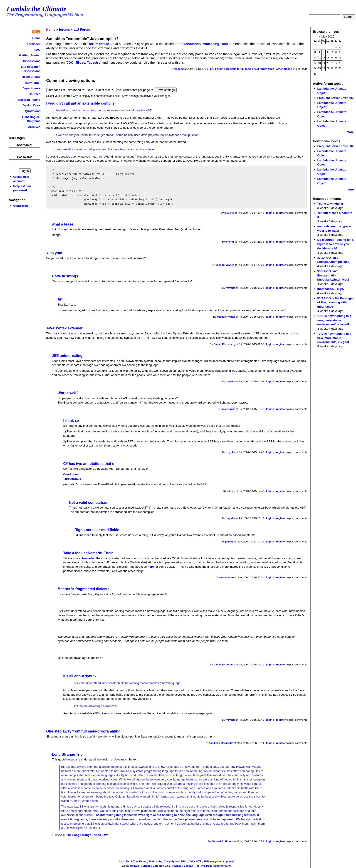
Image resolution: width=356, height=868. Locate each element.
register (281, 213)
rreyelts (229, 213)
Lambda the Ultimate (37, 9)
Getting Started (30, 55)
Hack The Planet (136, 861)
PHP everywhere (214, 861)
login (269, 213)
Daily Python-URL (175, 861)
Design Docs (32, 105)
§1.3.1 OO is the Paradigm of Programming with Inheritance (335, 302)
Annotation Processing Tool (205, 44)
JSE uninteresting (67, 356)
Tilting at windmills (330, 204)
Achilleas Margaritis (221, 743)
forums (65, 30)
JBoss (80, 63)
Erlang (146, 866)
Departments (31, 88)
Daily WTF (195, 861)
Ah (60, 299)
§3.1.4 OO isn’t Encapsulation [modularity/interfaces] (333, 275)
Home (36, 38)
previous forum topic (239, 69)
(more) (230, 861)
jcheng (179, 69)
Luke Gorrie (228, 409)
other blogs (283, 69)
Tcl (197, 866)
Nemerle (88, 558)
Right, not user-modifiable (97, 530)
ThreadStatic (72, 479)
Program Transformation (216, 866)
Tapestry (94, 63)
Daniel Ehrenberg (224, 344)
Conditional (71, 474)
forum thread (99, 44)
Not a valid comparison (89, 503)
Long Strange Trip (67, 754)
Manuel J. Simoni (222, 841)
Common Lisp (162, 866)
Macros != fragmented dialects (84, 589)
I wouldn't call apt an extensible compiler (81, 103)
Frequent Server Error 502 (335, 98)
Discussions (32, 61)
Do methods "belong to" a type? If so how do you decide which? (335, 244)
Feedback (34, 44)
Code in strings (65, 276)
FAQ (37, 50)
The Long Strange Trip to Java (87, 835)
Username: (25, 145)
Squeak (188, 866)
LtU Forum (82, 30)
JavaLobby (155, 861)
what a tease (63, 224)
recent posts (21, 206)
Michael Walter (225, 265)
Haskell (177, 866)
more (350, 132)
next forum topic (264, 69)
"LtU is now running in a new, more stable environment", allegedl (334, 320)
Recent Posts (31, 77)
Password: (25, 157)
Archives (34, 127)
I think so (71, 420)
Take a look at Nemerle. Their (88, 553)
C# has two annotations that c (89, 464)
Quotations (33, 111)
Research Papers (28, 100)
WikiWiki (135, 866)
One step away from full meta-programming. (84, 731)
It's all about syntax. (80, 676)
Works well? (68, 393)
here (151, 567)
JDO (70, 63)
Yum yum (54, 253)
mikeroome (227, 577)
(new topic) (33, 83)
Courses (35, 94)
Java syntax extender (64, 328)
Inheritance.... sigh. (330, 289)
